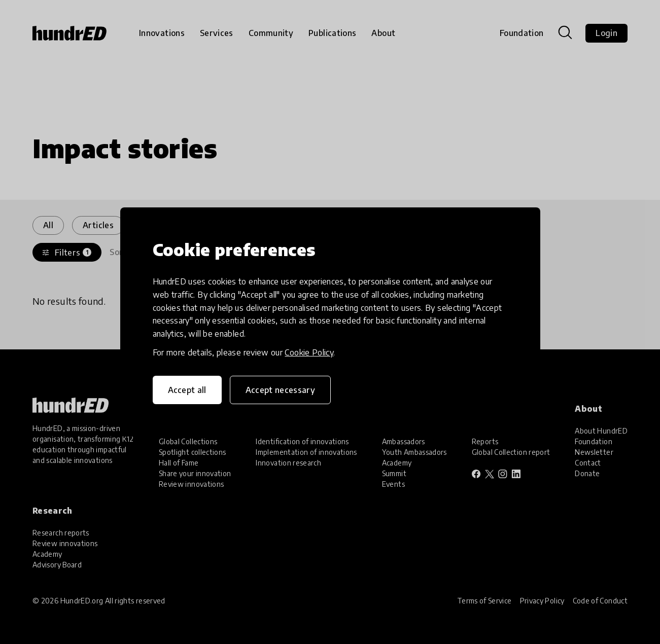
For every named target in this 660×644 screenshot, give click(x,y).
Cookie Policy (309, 352)
